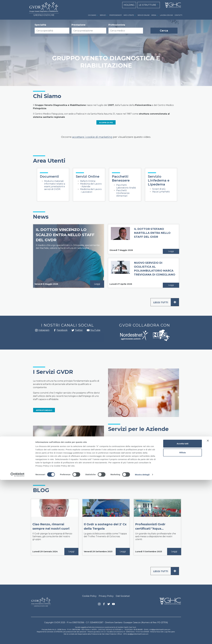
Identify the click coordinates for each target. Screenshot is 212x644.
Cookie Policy (89, 596)
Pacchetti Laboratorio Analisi (126, 186)
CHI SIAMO (92, 15)
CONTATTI (178, 15)
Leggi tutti (166, 302)
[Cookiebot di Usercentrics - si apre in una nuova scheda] (18, 639)
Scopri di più (159, 189)
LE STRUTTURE (148, 5)
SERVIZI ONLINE (144, 15)
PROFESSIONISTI (116, 15)
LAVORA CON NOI (166, 15)
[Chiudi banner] (208, 605)
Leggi (97, 284)
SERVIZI (103, 15)
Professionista (117, 25)
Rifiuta (183, 617)
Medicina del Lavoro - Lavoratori (91, 191)
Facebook (55, 331)
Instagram (36, 331)
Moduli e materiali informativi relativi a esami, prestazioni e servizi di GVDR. (55, 185)
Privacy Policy (106, 596)
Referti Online (88, 181)
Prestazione (78, 25)
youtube (88, 331)
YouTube (95, 330)
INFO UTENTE (129, 15)
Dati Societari (123, 596)
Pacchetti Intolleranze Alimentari (123, 193)
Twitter (73, 331)
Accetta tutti (183, 608)
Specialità (40, 25)
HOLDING (129, 5)
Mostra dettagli (142, 639)
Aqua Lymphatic (161, 192)
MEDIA (154, 15)
